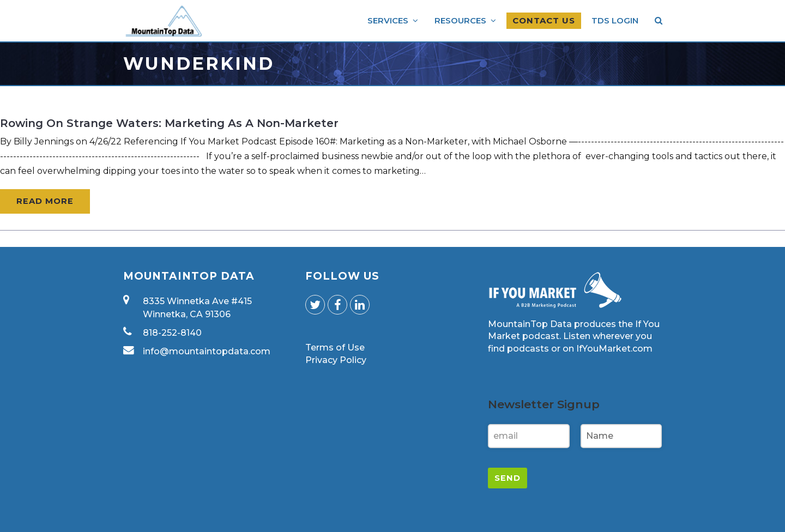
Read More (45, 201)
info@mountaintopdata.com (207, 351)
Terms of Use (335, 347)
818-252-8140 (172, 333)
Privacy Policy (336, 360)
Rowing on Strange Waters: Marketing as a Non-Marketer (169, 123)
